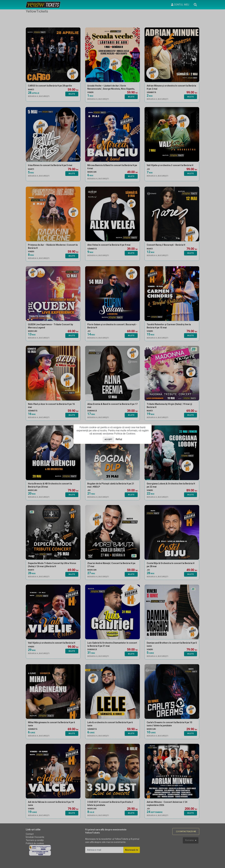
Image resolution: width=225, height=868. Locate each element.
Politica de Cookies (125, 434)
